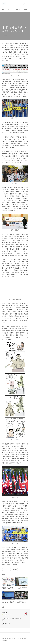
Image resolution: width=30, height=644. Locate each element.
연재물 (25, 9)
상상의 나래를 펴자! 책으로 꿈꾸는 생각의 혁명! (11, 619)
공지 (9, 9)
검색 (23, 3)
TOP (27, 639)
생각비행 (4, 613)
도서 (3, 9)
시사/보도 (17, 9)
